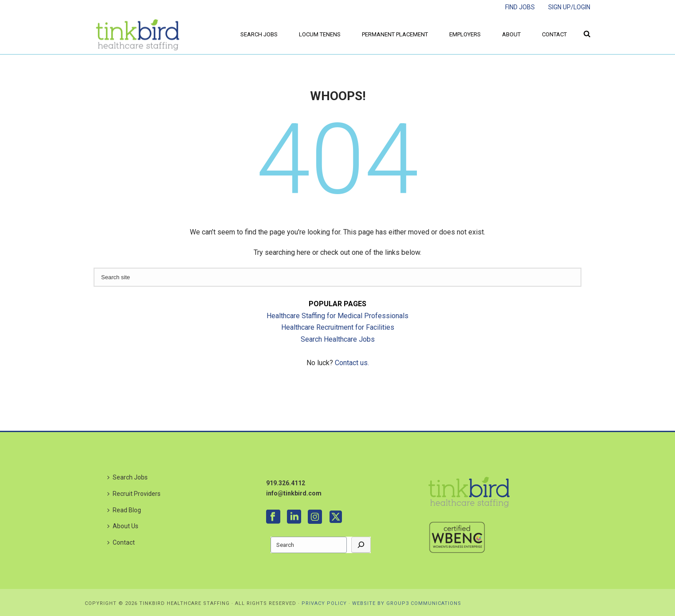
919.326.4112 (286, 483)
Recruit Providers (134, 494)
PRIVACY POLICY (324, 603)
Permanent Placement (395, 34)
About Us (123, 526)
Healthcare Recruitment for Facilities (338, 327)
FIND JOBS (520, 7)
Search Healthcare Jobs (338, 339)
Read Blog (124, 510)
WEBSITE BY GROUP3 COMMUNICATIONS (407, 603)
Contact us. (352, 363)
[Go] (361, 545)
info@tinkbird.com (294, 493)
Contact (554, 34)
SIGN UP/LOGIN (569, 7)
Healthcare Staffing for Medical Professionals (337, 316)
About (511, 34)
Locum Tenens (320, 34)
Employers (465, 34)
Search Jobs (259, 34)
